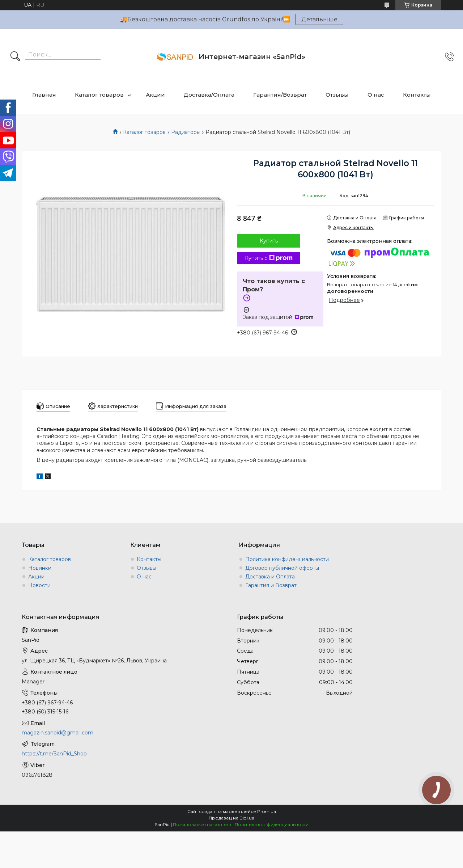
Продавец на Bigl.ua (231, 818)
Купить (269, 241)
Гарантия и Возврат (271, 585)
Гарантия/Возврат (280, 95)
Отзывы (337, 95)
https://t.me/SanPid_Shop (54, 754)
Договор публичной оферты (282, 568)
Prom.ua (267, 811)
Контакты (417, 95)
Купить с (269, 258)
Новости (39, 585)
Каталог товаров (99, 95)
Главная (44, 95)
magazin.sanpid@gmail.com (58, 733)
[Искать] (15, 57)
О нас (376, 95)
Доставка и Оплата (270, 577)
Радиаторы (186, 132)
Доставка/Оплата (209, 95)
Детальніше (319, 19)
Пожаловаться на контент (202, 824)
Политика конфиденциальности (287, 559)
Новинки (40, 568)
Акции (155, 95)
